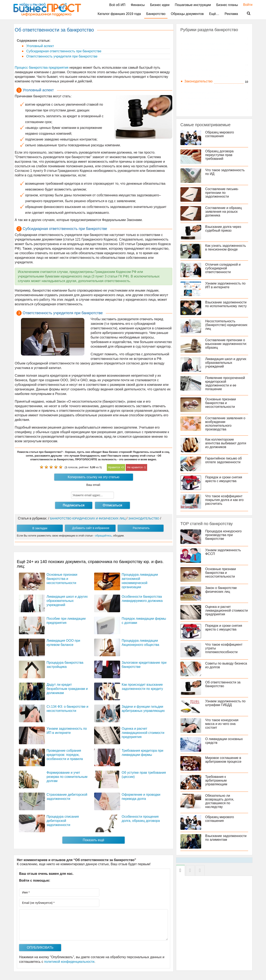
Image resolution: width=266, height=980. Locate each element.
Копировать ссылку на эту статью (94, 477)
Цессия (190, 109)
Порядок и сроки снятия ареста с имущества (224, 479)
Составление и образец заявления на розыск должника (224, 212)
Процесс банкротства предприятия (42, 68)
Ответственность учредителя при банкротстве (61, 56)
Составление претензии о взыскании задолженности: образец (226, 344)
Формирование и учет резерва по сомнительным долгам (67, 777)
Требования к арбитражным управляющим (216, 780)
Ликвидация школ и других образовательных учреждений (67, 601)
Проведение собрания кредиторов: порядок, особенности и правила (65, 755)
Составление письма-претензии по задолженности (222, 193)
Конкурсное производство (204, 87)
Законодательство (198, 81)
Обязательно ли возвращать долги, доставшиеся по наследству (220, 801)
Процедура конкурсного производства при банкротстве (224, 535)
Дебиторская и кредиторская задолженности (205, 57)
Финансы (138, 5)
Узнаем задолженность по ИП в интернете (225, 285)
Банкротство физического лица (208, 38)
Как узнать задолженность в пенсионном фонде (226, 247)
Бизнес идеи (160, 5)
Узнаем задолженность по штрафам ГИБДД (225, 703)
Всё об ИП (117, 5)
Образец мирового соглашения (220, 134)
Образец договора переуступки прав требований (220, 155)
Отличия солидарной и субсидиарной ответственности (223, 268)
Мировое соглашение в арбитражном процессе (223, 760)
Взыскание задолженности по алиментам (226, 838)
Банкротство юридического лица (209, 44)
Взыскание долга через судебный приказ (223, 229)
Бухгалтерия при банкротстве (207, 49)
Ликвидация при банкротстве (207, 98)
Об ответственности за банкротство (223, 684)
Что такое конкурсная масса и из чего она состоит (222, 724)
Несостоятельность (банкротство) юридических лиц (226, 325)
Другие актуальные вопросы (206, 76)
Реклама (231, 14)
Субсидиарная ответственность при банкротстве (63, 51)
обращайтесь (103, 536)
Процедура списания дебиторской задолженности (63, 821)
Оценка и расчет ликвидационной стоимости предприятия (143, 733)
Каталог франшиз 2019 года (119, 14)
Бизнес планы (227, 5)
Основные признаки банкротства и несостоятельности (62, 579)
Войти (246, 5)
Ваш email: (94, 485)
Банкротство (156, 14)
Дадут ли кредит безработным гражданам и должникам (67, 689)
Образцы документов (187, 14)
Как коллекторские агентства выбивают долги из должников (226, 443)
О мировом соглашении (203, 104)
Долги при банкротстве (202, 70)
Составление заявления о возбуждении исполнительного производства (225, 424)
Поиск (246, 13)
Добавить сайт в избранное (91, 528)
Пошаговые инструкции (193, 5)
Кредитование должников (204, 92)
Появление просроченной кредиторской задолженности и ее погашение (225, 383)
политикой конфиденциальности (69, 962)
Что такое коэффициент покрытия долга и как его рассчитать (225, 500)
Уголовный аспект (40, 46)
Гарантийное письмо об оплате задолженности (224, 460)
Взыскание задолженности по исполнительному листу (226, 304)
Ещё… (214, 14)
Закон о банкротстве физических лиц (221, 590)
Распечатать (141, 528)
